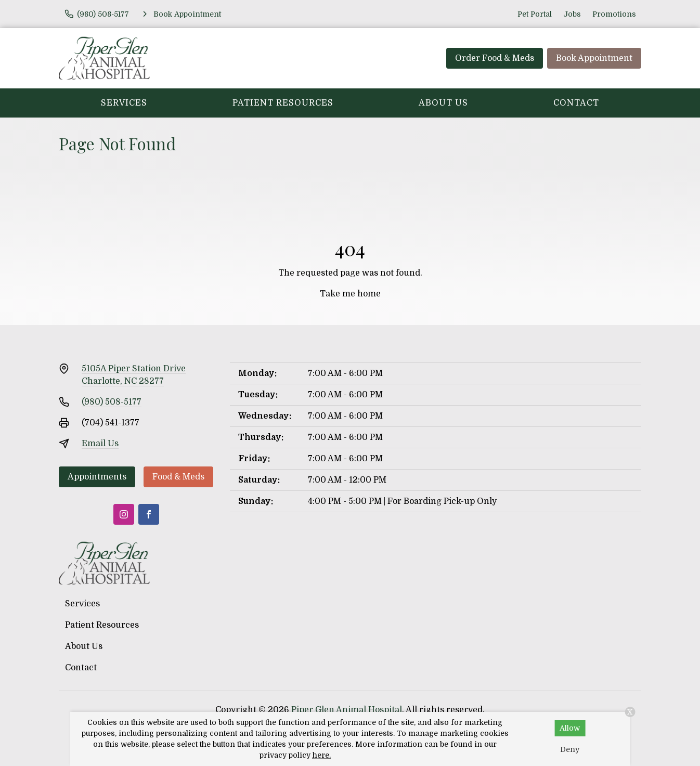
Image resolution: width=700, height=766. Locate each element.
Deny (570, 749)
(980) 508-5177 (112, 402)
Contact (576, 103)
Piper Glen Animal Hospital (347, 710)
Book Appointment (594, 58)
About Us (443, 103)
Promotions (614, 14)
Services (124, 103)
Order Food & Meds (495, 58)
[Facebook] (149, 514)
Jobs (572, 14)
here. (322, 755)
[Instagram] (124, 514)
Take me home (350, 294)
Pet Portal (535, 14)
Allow (570, 728)
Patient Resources (283, 103)
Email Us (100, 444)
